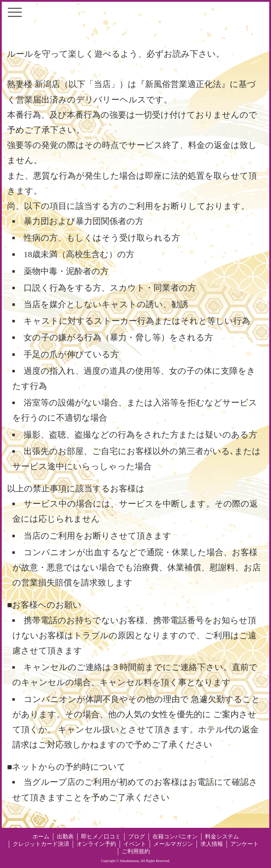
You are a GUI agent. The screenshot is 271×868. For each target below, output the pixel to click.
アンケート (245, 844)
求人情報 (212, 844)
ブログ (137, 836)
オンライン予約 (96, 844)
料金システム (222, 836)
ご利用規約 (136, 851)
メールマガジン (173, 844)
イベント (135, 844)
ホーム (41, 836)
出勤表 (65, 836)
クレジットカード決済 (41, 844)
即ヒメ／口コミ (101, 836)
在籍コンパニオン (175, 836)
